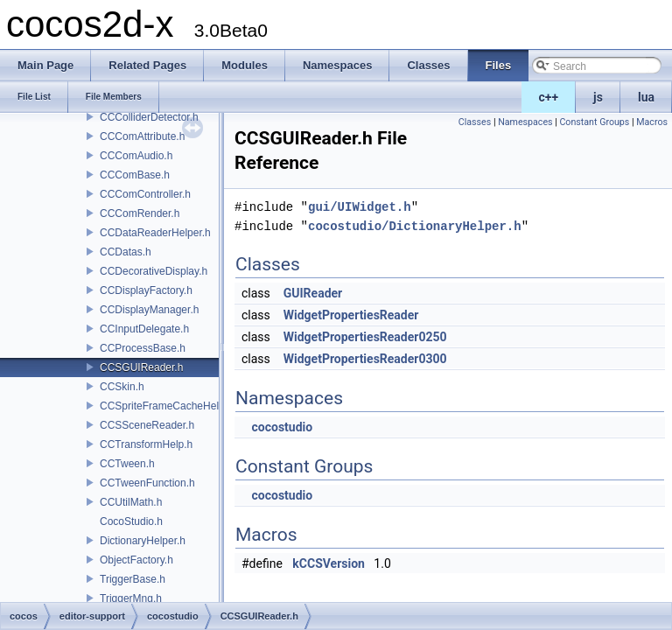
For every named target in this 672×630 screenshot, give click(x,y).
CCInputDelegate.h (144, 329)
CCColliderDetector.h (149, 117)
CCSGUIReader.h (141, 367)
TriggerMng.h (131, 598)
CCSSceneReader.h (147, 425)
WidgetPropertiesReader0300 (365, 359)
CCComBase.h (135, 175)
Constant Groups (594, 122)
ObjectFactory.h (136, 560)
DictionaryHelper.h (143, 541)
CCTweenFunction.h (147, 483)
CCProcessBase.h (143, 348)
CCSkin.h (122, 387)
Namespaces (525, 122)
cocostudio (282, 427)
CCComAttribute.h (142, 136)
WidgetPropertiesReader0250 (365, 337)
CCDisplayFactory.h (146, 290)
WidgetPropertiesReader (351, 315)
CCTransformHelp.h (146, 444)
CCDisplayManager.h (149, 310)
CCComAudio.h (136, 156)
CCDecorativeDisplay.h (154, 271)
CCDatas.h (126, 252)
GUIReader (313, 293)
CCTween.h (127, 464)
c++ (549, 97)
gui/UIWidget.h (360, 207)
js (598, 97)
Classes (475, 122)
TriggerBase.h (133, 579)
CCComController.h (145, 194)
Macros (652, 122)
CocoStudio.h (131, 521)
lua (646, 97)
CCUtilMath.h (131, 502)
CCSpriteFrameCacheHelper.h (171, 406)
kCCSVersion (329, 563)
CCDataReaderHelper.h (155, 233)
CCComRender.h (140, 213)
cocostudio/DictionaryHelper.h (415, 226)
